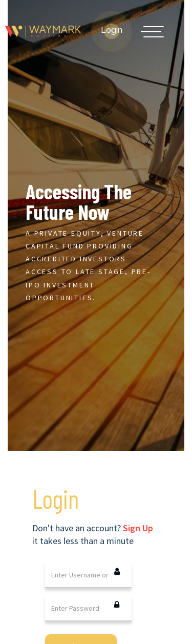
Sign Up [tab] (138, 528)
